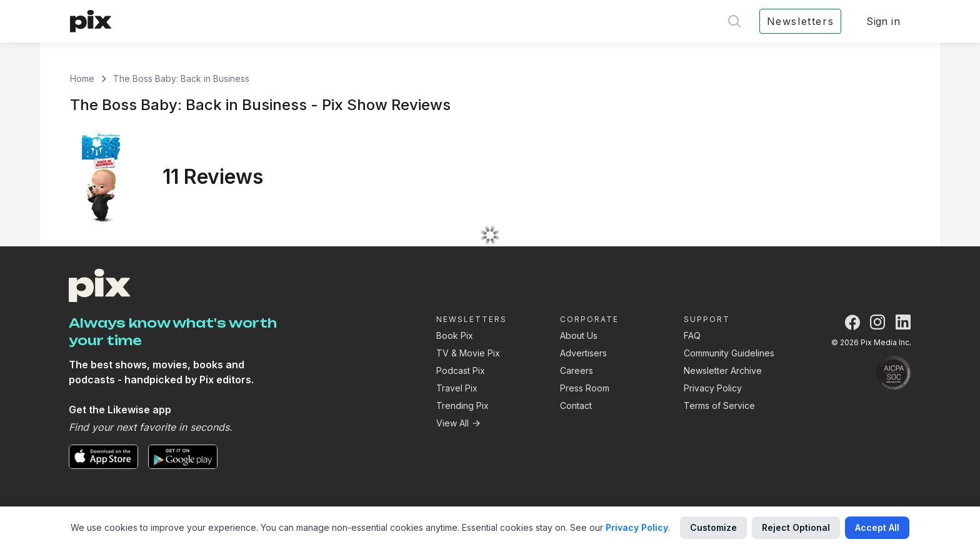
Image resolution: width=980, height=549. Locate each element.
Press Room (585, 388)
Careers (577, 370)
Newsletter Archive (723, 370)
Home (82, 78)
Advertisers (583, 353)
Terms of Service (719, 405)
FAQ (692, 335)
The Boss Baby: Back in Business (181, 78)
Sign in (883, 21)
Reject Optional (796, 527)
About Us (579, 335)
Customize (713, 527)
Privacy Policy (713, 388)
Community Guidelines (729, 353)
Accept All (877, 527)
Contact (576, 405)
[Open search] (734, 21)
